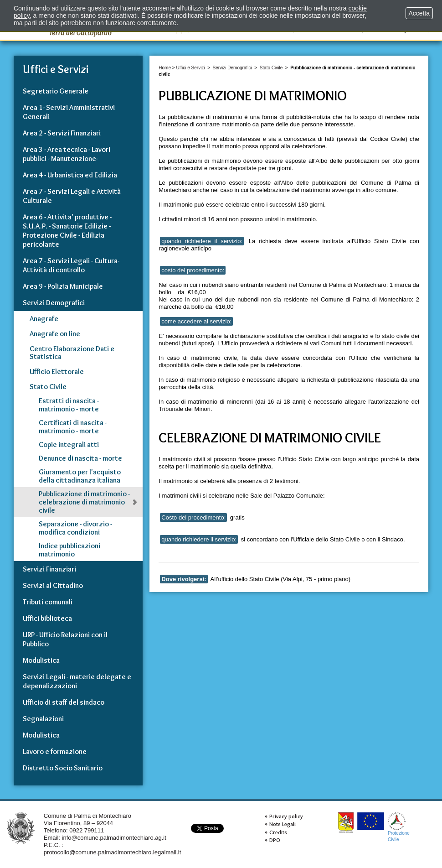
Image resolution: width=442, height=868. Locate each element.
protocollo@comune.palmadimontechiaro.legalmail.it (113, 852)
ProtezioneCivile (399, 827)
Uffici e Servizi (190, 68)
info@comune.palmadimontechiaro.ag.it (114, 838)
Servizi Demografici (232, 68)
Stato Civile (271, 68)
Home (165, 68)
